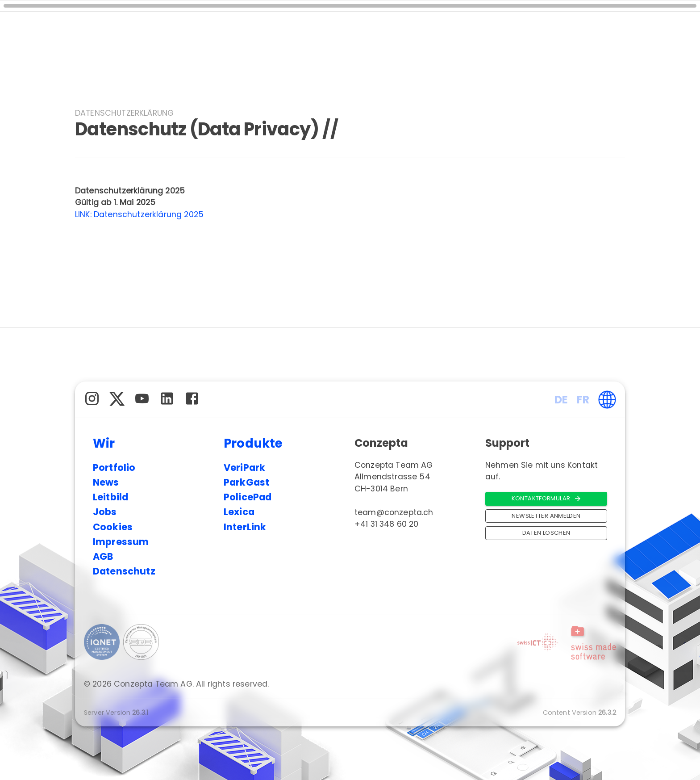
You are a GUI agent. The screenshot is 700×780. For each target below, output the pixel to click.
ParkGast (246, 482)
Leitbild (110, 497)
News (106, 482)
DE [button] (561, 400)
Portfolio (114, 468)
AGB (103, 556)
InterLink (245, 527)
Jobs (105, 512)
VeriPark (244, 468)
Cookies (113, 527)
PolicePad (248, 497)
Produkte (253, 444)
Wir (104, 444)
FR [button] (583, 400)
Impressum (121, 542)
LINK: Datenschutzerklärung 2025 (139, 214)
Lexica (239, 512)
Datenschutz (124, 571)
